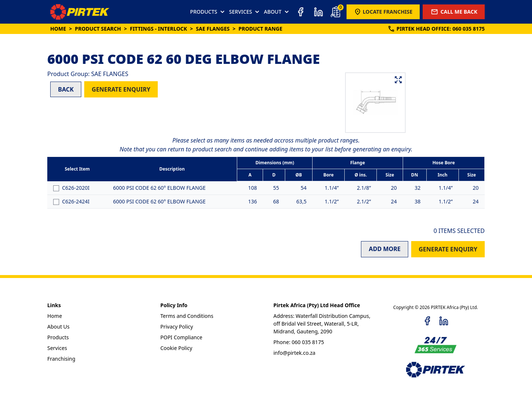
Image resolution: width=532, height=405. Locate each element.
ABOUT (277, 12)
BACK (66, 89)
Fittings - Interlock (158, 29)
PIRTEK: (436, 29)
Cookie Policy (176, 348)
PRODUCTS (208, 12)
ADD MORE (385, 249)
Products (58, 337)
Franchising (61, 359)
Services (57, 348)
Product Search (98, 29)
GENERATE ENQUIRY (121, 89)
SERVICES (245, 12)
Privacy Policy (177, 327)
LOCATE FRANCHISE (383, 12)
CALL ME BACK (454, 12)
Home (58, 29)
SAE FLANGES (213, 29)
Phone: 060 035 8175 (299, 342)
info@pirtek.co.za (294, 353)
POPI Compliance (181, 337)
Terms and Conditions (187, 316)
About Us (58, 327)
